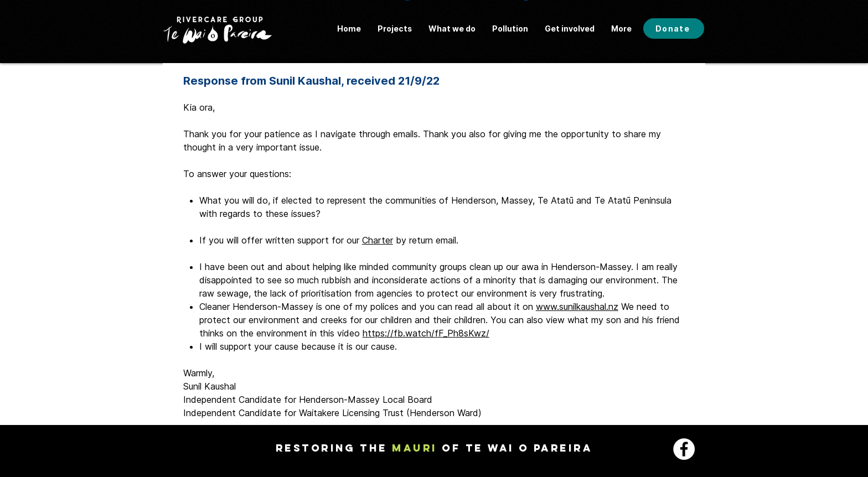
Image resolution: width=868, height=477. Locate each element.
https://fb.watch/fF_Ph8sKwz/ (426, 333)
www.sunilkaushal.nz (577, 307)
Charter (378, 240)
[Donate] (674, 28)
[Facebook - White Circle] (684, 449)
